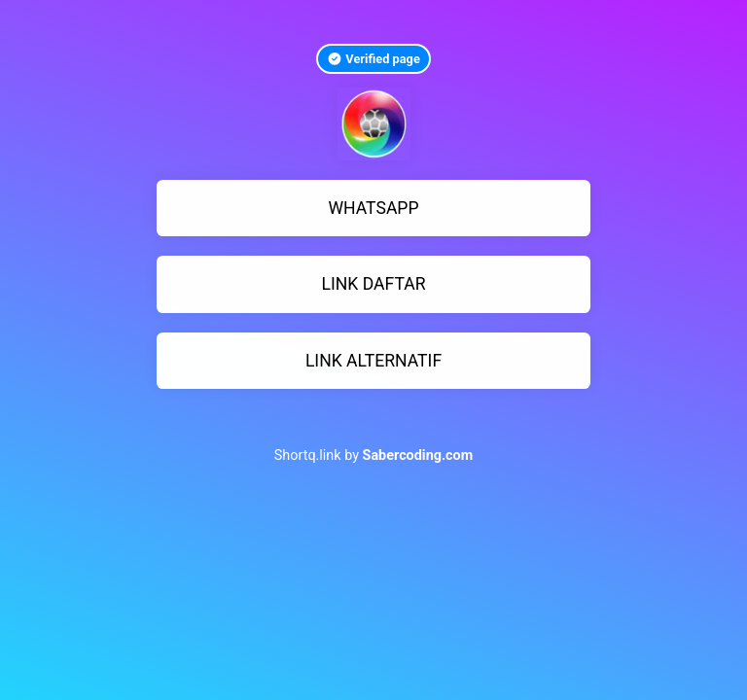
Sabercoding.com (418, 455)
